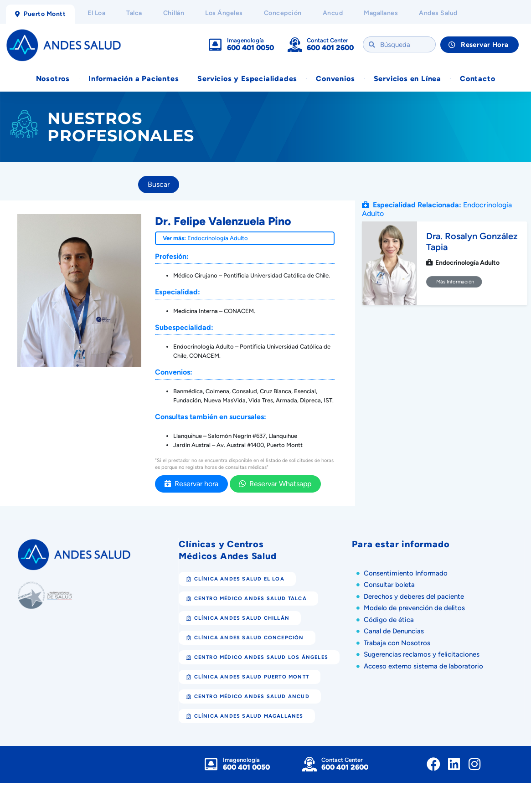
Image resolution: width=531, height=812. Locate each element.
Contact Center (327, 41)
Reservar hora (191, 484)
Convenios (335, 79)
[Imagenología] (215, 45)
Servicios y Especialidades (247, 79)
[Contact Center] (295, 45)
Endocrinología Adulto (218, 239)
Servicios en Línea (407, 79)
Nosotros (53, 79)
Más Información (454, 283)
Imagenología (245, 41)
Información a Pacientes (134, 79)
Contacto (477, 79)
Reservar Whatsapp (275, 484)
